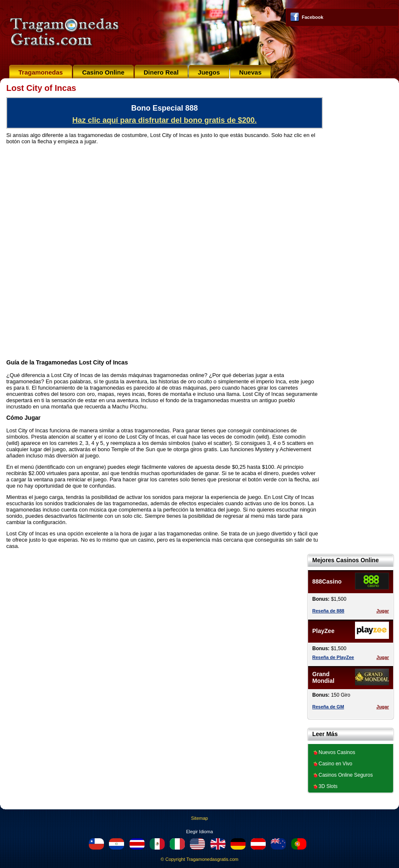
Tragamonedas (41, 72)
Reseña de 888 (328, 611)
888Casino (327, 581)
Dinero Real (161, 72)
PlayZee (323, 631)
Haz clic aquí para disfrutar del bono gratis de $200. (164, 120)
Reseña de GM (328, 707)
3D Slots (328, 786)
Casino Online (103, 72)
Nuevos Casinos (337, 752)
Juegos (209, 72)
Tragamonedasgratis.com (212, 859)
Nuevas (250, 72)
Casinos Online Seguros (346, 775)
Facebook (312, 17)
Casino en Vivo (336, 764)
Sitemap (199, 818)
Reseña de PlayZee (333, 657)
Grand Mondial (323, 677)
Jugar (383, 611)
